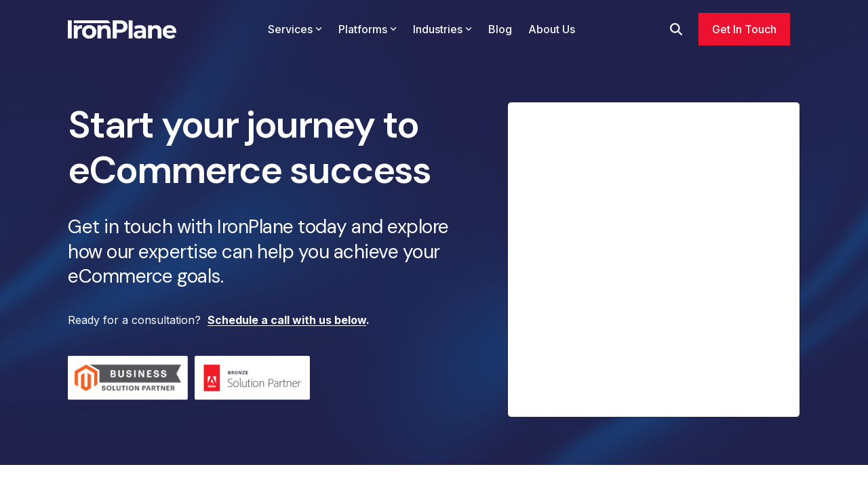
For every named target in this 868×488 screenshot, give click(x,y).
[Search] (676, 29)
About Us (552, 29)
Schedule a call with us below (287, 320)
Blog (500, 29)
